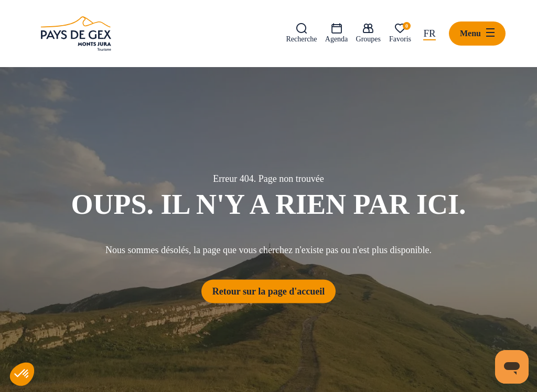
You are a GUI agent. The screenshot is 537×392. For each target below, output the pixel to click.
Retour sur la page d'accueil (268, 291)
